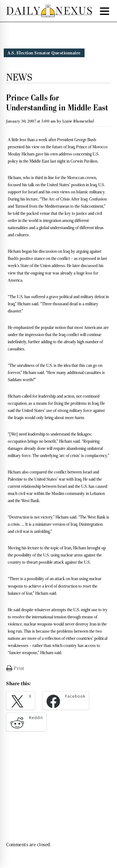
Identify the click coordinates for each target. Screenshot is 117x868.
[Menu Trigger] (105, 11)
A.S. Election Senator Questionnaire (44, 53)
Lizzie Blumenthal (78, 121)
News (19, 77)
